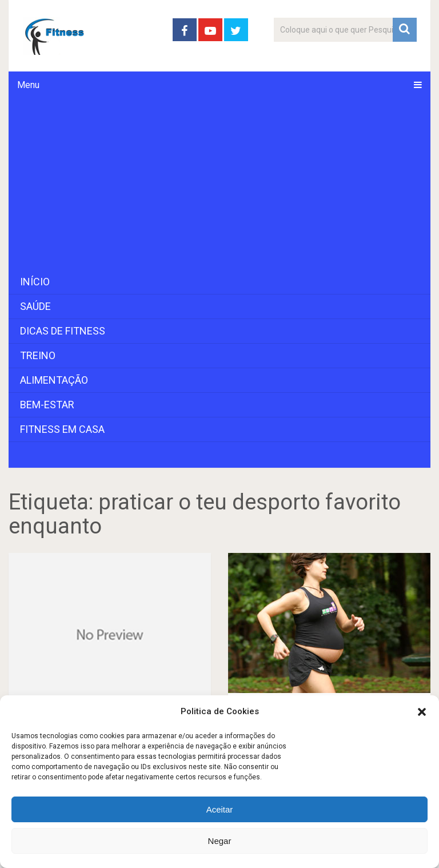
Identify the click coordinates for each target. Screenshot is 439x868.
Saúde (35, 306)
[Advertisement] (219, 184)
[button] (422, 712)
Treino (38, 355)
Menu (28, 85)
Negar (220, 841)
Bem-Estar (47, 405)
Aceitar (220, 809)
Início (35, 282)
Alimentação (54, 380)
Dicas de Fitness (63, 331)
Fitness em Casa (62, 429)
